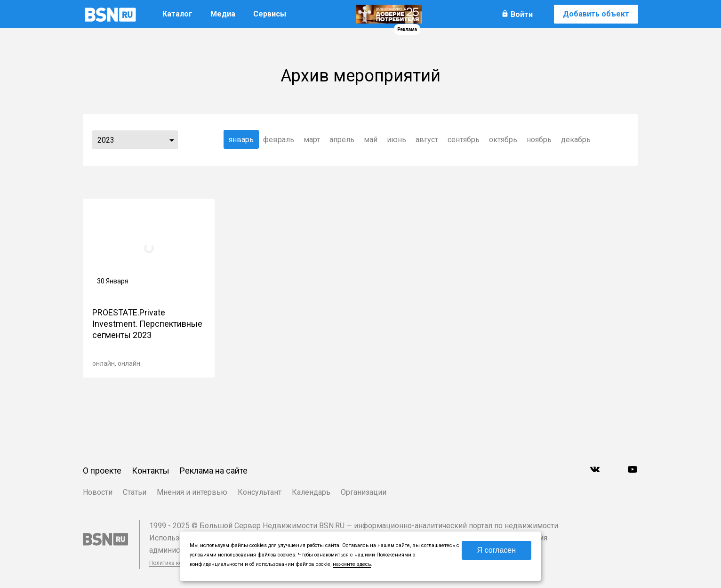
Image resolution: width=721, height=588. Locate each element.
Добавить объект (596, 14)
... (172, 140)
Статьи (135, 492)
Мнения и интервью (192, 492)
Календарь (311, 492)
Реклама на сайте (214, 471)
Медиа (223, 14)
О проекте (102, 471)
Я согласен (496, 550)
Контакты (151, 471)
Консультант (260, 492)
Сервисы (270, 14)
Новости (98, 492)
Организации (364, 492)
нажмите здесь (352, 564)
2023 (106, 140)
